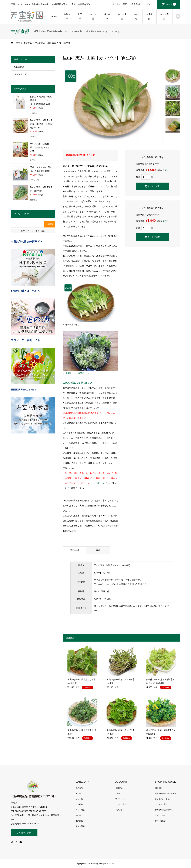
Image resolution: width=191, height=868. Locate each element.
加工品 (80, 16)
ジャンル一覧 (20, 74)
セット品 (93, 16)
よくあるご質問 (120, 4)
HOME (54, 16)
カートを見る (121, 804)
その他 (136, 16)
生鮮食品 (67, 16)
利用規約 (158, 788)
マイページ (120, 799)
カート (171, 4)
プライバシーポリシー (164, 799)
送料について (160, 815)
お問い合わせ (160, 821)
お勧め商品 (19, 67)
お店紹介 (149, 16)
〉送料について (100, 483)
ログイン (148, 4)
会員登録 (136, 4)
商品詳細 (75, 550)
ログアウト (120, 810)
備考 (98, 550)
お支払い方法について (164, 810)
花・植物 (107, 16)
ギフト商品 (164, 16)
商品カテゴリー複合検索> (33, 231)
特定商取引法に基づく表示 (166, 794)
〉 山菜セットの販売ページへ (77, 373)
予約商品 (79, 821)
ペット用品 (122, 16)
